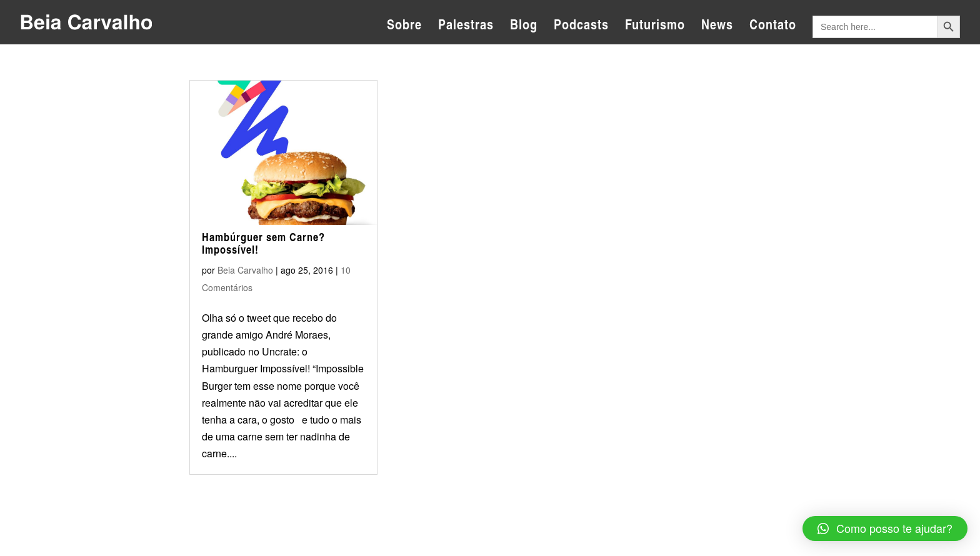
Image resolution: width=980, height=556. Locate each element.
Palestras (466, 27)
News (717, 27)
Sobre (404, 27)
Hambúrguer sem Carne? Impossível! (263, 243)
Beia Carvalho (245, 270)
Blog (524, 27)
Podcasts (581, 27)
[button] (885, 529)
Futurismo (655, 27)
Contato (773, 27)
